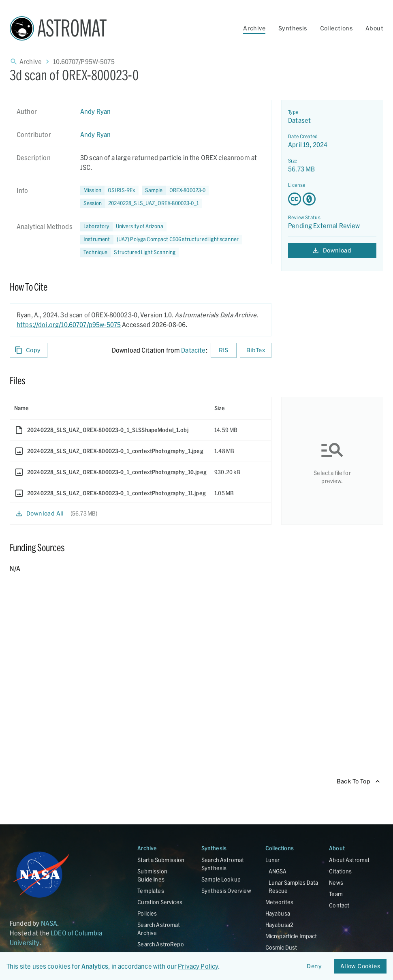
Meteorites (280, 902)
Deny (314, 966)
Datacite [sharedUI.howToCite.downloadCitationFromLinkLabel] (193, 350)
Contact (339, 905)
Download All (40, 514)
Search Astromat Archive (159, 929)
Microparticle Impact (291, 936)
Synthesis (293, 28)
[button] (175, 190)
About (374, 28)
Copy (29, 350)
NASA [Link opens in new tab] (49, 923)
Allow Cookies (360, 966)
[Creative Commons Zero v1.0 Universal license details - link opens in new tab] (332, 199)
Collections (336, 28)
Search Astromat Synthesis (223, 864)
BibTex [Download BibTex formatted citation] (256, 350)
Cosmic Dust (281, 947)
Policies (147, 913)
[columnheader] (110, 408)
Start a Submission (161, 860)
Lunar (273, 860)
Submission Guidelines (152, 875)
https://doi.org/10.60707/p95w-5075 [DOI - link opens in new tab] (69, 324)
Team (336, 894)
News (336, 883)
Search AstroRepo (160, 944)
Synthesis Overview (226, 891)
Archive (254, 28)
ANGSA (278, 871)
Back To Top (358, 782)
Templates (151, 891)
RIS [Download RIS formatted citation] (224, 350)
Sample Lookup (221, 879)
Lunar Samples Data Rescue (294, 887)
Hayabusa (278, 913)
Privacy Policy (198, 966)
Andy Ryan (95, 111)
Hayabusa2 (279, 925)
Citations (340, 871)
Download (332, 251)
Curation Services (160, 902)
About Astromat (349, 860)
